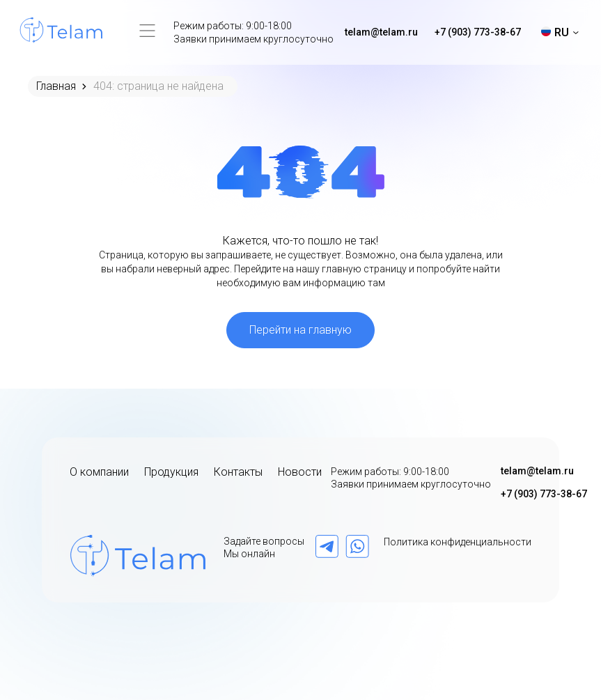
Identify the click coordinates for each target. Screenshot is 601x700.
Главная (56, 86)
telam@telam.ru (381, 32)
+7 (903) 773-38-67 (478, 32)
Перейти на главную (300, 330)
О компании (99, 472)
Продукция (171, 472)
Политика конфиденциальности (458, 542)
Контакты (238, 472)
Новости (300, 472)
